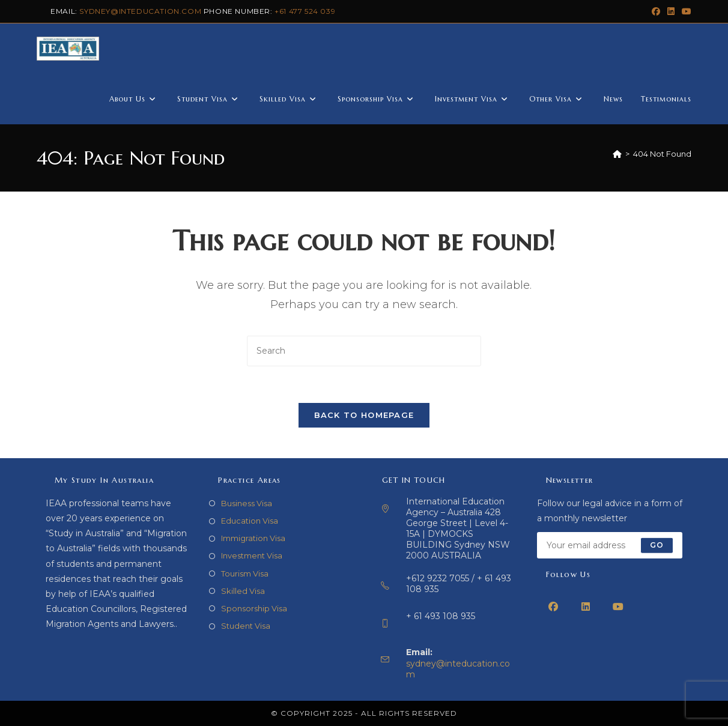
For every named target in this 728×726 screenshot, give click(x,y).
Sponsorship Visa (254, 608)
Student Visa (246, 626)
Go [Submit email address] (657, 545)
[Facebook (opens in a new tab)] (656, 11)
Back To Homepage (364, 415)
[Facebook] (553, 607)
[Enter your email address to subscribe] (610, 545)
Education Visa (250, 521)
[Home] (617, 154)
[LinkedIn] (586, 607)
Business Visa (247, 503)
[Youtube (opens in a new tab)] (685, 11)
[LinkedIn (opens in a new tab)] (671, 11)
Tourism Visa (245, 573)
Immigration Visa (253, 538)
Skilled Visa (243, 591)
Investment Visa (252, 555)
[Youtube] (618, 607)
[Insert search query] (364, 351)
